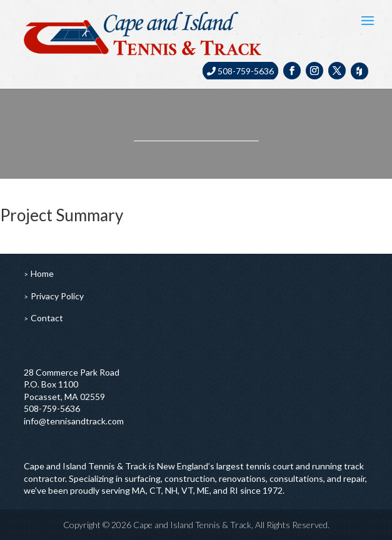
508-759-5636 (240, 71)
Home (42, 273)
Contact (47, 318)
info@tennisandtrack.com (74, 421)
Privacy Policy (57, 296)
